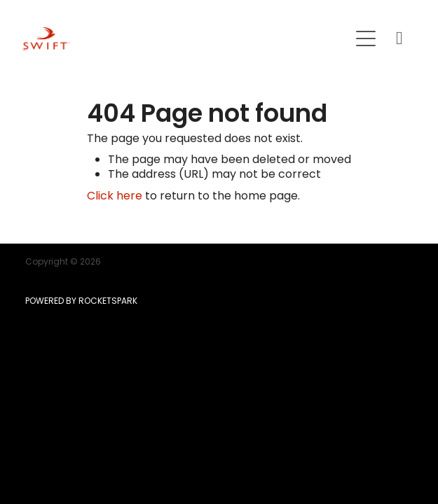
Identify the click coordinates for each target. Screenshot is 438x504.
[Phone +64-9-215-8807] (399, 38)
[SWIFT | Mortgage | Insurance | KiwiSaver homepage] (185, 39)
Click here (115, 197)
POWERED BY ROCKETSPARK (81, 302)
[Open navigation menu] (366, 38)
